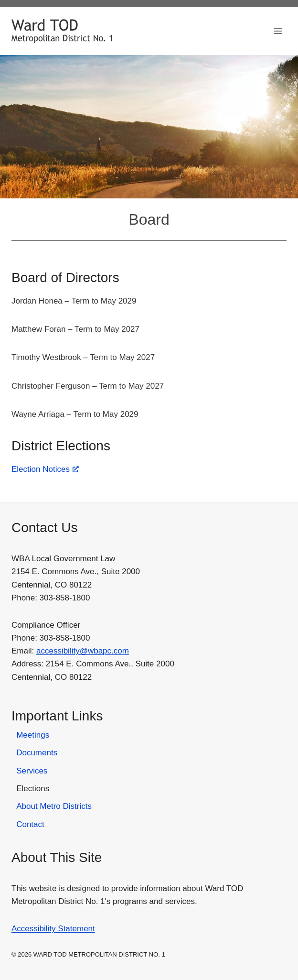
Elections (33, 789)
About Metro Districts (54, 806)
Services (32, 771)
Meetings (33, 735)
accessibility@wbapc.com (83, 651)
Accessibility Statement (53, 929)
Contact (30, 824)
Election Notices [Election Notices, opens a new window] (45, 469)
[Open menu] (278, 31)
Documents (37, 753)
